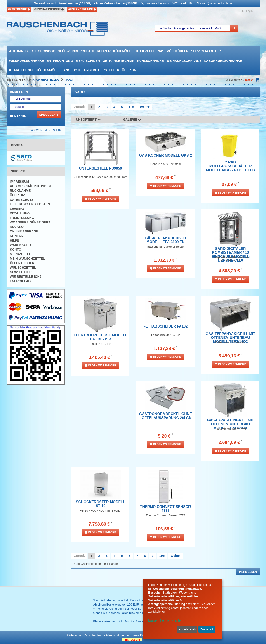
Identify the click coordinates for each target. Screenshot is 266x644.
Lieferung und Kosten (30, 204)
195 (131, 107)
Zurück (79, 107)
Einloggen (49, 115)
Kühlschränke (151, 61)
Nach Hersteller (46, 80)
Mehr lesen (248, 572)
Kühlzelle (146, 51)
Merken (20, 116)
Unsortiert (88, 120)
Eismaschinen (88, 61)
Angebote (72, 70)
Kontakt (18, 236)
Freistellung (22, 218)
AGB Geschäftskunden (30, 186)
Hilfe (14, 240)
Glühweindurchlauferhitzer (84, 51)
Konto (16, 249)
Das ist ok (207, 629)
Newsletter (21, 272)
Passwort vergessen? (46, 130)
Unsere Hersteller (102, 70)
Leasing (17, 209)
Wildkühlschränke (27, 61)
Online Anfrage (24, 231)
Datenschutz (22, 200)
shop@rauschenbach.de (216, 3)
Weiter (145, 107)
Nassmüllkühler (173, 51)
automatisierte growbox (32, 51)
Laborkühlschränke (223, 61)
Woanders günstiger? (30, 222)
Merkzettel (21, 254)
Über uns (130, 70)
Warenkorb (20, 245)
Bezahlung (20, 213)
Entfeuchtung (60, 61)
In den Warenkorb (100, 199)
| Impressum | (132, 640)
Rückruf (18, 227)
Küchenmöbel (48, 70)
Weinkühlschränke (184, 61)
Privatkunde (19, 9)
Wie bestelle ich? (26, 277)
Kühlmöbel (123, 51)
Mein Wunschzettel (27, 259)
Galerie (132, 120)
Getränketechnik (119, 61)
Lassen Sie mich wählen (165, 620)
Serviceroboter (206, 51)
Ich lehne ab (187, 629)
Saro (69, 80)
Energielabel (22, 281)
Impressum (20, 182)
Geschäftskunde (49, 9)
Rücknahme (20, 191)
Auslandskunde (82, 9)
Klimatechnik (21, 70)
